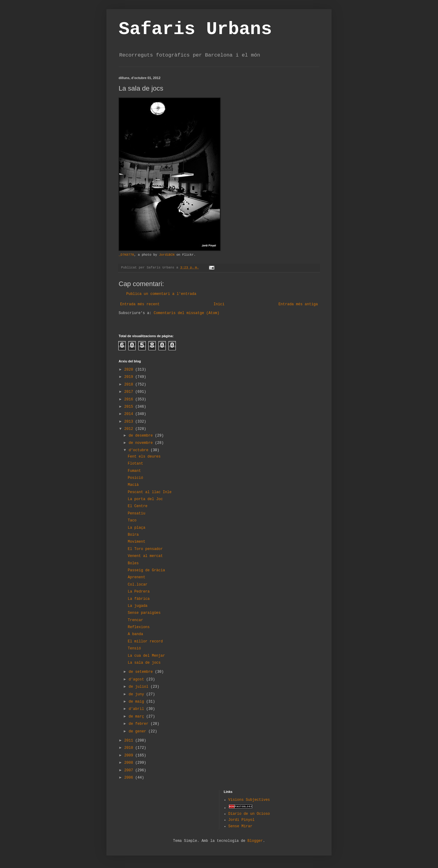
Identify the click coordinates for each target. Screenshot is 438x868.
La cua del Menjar (146, 656)
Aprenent (137, 577)
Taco (132, 520)
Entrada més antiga (298, 304)
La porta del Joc (145, 499)
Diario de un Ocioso (249, 814)
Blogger (255, 841)
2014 (130, 414)
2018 (130, 385)
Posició (135, 478)
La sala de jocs (144, 663)
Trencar (135, 620)
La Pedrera (139, 592)
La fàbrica (139, 599)
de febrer (140, 724)
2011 (130, 741)
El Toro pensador (145, 549)
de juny (137, 694)
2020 (130, 370)
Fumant (134, 471)
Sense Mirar (240, 826)
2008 (130, 763)
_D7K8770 (126, 255)
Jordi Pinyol (242, 820)
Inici (219, 304)
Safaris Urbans (195, 29)
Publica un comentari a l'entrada (161, 294)
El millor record (145, 641)
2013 (130, 422)
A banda (135, 634)
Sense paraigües (144, 613)
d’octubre (140, 450)
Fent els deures (144, 457)
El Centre (138, 506)
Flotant (135, 464)
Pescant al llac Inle (150, 492)
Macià (133, 485)
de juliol (140, 687)
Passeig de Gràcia (146, 570)
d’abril (137, 709)
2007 (130, 770)
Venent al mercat (145, 556)
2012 (130, 429)
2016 (130, 399)
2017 (130, 392)
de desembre (142, 436)
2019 (130, 377)
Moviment (137, 542)
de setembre (142, 672)
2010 (130, 748)
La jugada (138, 606)
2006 (130, 778)
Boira (133, 535)
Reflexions (139, 627)
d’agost (137, 680)
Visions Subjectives (249, 800)
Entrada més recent (140, 304)
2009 (130, 756)
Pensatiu (137, 514)
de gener (139, 731)
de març (137, 717)
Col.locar (138, 585)
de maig (137, 702)
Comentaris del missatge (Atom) (186, 313)
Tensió (134, 648)
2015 (130, 407)
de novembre (142, 443)
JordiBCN (167, 255)
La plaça (137, 528)
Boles (133, 563)
